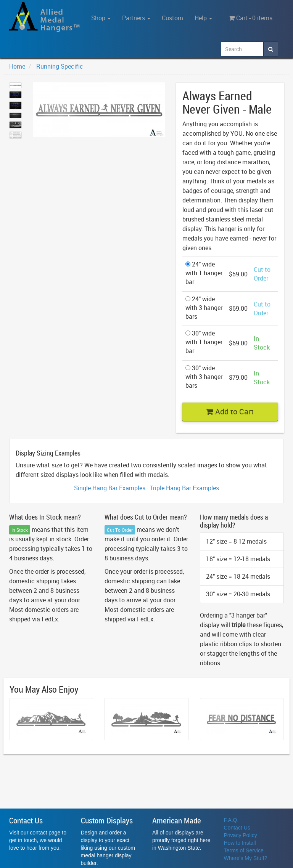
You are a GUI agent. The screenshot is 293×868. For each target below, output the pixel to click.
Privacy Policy (241, 835)
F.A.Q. (231, 820)
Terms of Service (244, 850)
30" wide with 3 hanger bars (204, 377)
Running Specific (60, 66)
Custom (172, 18)
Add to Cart (230, 412)
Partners (136, 18)
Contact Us (237, 828)
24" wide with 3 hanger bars (204, 308)
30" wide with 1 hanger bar (204, 342)
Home (17, 66)
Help (203, 18)
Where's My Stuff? (246, 858)
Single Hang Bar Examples (110, 488)
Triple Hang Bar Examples (184, 488)
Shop (101, 18)
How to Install (240, 843)
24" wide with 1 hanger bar (204, 273)
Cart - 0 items (251, 18)
